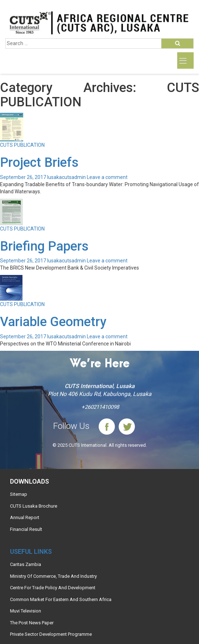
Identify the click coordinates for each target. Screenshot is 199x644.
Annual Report (25, 517)
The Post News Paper (32, 623)
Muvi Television (26, 611)
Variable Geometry (53, 322)
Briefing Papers (44, 246)
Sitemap (19, 494)
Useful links (31, 551)
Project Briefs (39, 163)
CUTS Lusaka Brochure (34, 506)
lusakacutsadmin (66, 177)
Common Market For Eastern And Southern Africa (61, 599)
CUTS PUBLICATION (22, 145)
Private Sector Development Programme (51, 634)
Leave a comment (107, 177)
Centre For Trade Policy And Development (53, 588)
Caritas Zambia (26, 564)
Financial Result (26, 529)
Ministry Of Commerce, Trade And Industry (53, 576)
